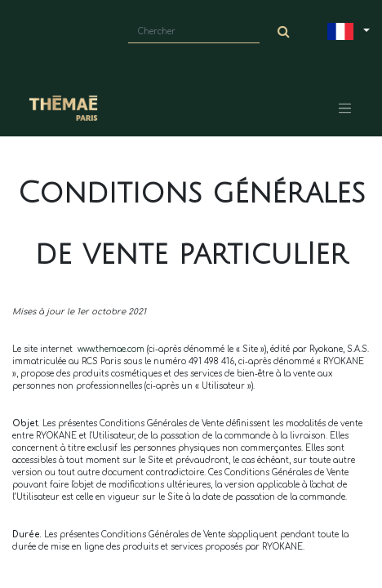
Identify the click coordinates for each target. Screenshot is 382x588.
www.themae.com (111, 349)
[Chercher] (284, 32)
